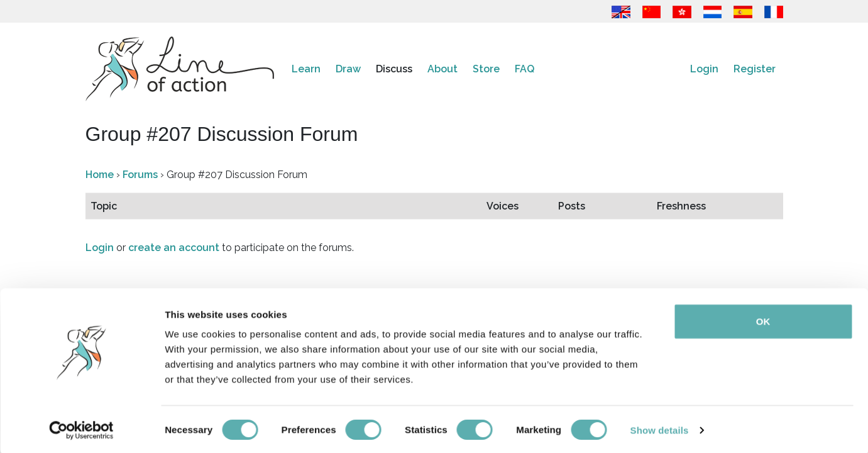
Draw (348, 69)
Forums (140, 175)
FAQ (525, 69)
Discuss (394, 69)
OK (763, 319)
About (442, 69)
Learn (306, 69)
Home (100, 175)
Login (704, 69)
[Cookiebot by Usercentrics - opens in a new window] (81, 428)
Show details (660, 428)
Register (755, 69)
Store (486, 69)
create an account (174, 248)
